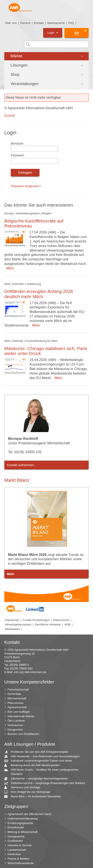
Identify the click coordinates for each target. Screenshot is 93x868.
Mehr (9, 268)
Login (53, 33)
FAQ (71, 23)
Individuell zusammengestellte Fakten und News (40, 761)
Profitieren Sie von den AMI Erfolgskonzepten (38, 752)
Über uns (11, 23)
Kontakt (39, 23)
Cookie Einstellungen (36, 620)
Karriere (25, 23)
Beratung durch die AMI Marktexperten (34, 765)
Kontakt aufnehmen (21, 465)
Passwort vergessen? (26, 186)
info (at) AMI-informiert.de (30, 672)
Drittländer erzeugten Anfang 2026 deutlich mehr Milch (39, 294)
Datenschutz (61, 620)
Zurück (10, 116)
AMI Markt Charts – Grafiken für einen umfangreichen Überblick (43, 772)
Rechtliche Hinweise (48, 625)
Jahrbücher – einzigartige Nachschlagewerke (38, 779)
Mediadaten (12, 629)
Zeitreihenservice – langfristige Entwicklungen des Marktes (46, 783)
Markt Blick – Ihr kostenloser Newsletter (34, 797)
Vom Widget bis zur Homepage (29, 792)
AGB (67, 625)
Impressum (12, 620)
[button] (46, 56)
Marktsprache (56, 23)
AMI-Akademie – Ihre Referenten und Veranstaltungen (44, 757)
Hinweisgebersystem (18, 625)
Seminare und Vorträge (24, 788)
